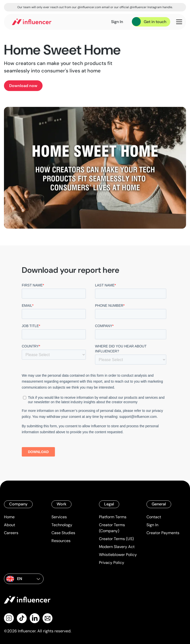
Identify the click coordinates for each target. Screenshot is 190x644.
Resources (61, 541)
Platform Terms (113, 517)
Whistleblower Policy (118, 555)
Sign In (152, 525)
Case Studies (63, 533)
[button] (178, 22)
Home (9, 517)
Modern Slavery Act (117, 547)
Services (59, 517)
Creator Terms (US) (116, 539)
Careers (11, 533)
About (10, 525)
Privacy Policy (112, 563)
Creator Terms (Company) (112, 528)
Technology (62, 525)
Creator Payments (163, 533)
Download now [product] (23, 86)
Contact (154, 517)
